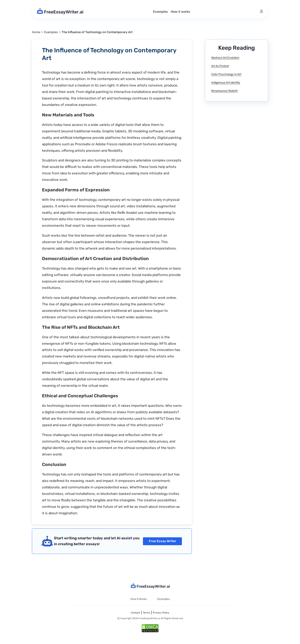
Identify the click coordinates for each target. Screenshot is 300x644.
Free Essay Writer (163, 541)
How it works (180, 12)
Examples (160, 12)
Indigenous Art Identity (226, 83)
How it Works (139, 599)
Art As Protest (220, 66)
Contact (135, 613)
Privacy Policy (161, 613)
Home (36, 32)
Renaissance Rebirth (224, 91)
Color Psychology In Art (226, 74)
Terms (146, 613)
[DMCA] (150, 629)
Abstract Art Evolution (225, 58)
